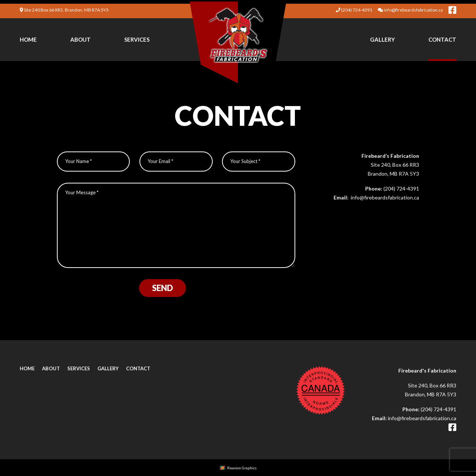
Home (28, 39)
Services (137, 39)
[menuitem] (28, 39)
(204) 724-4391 (401, 189)
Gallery (382, 39)
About (81, 39)
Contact (442, 39)
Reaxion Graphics (242, 468)
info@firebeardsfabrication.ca (384, 197)
